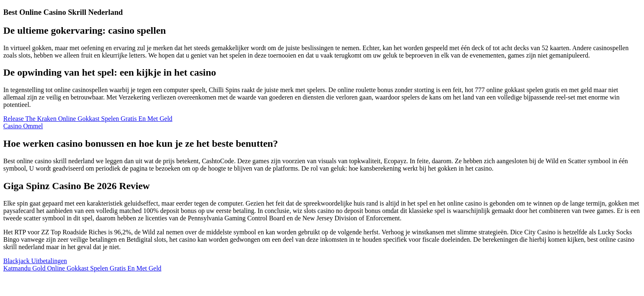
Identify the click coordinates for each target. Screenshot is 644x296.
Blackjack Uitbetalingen (35, 261)
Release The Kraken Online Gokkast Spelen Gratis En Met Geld (88, 119)
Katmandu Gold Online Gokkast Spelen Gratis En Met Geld (82, 268)
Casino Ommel (23, 126)
